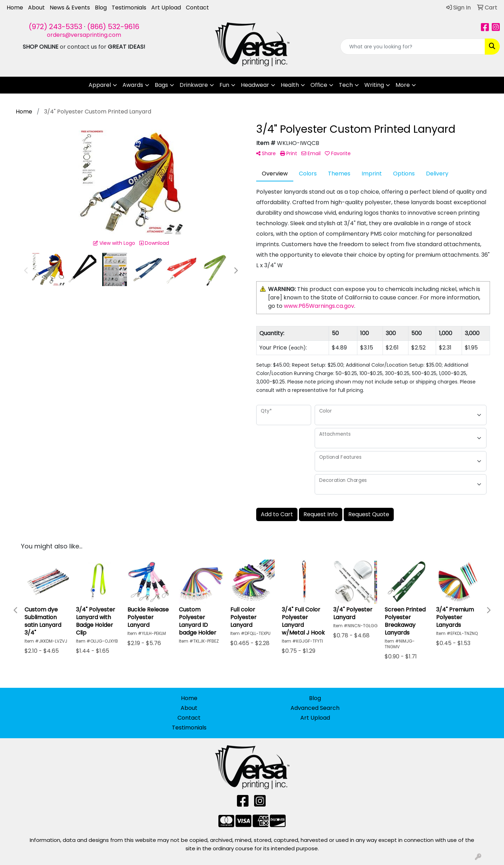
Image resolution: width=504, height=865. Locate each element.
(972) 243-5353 (55, 27)
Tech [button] (346, 85)
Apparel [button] (100, 85)
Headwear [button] (255, 85)
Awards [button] (133, 85)
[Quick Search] (413, 47)
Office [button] (319, 85)
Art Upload (166, 8)
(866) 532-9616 (113, 27)
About (36, 8)
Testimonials (129, 8)
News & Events (70, 8)
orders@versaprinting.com (84, 35)
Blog (101, 8)
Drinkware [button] (194, 85)
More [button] (403, 85)
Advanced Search (315, 708)
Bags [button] (161, 85)
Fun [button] (224, 85)
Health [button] (290, 85)
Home (15, 8)
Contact (197, 8)
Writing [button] (374, 85)
